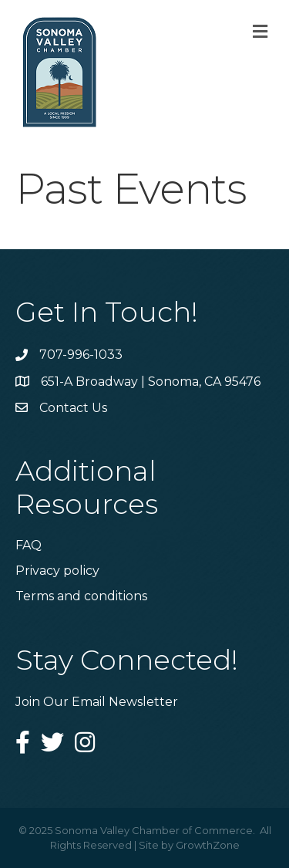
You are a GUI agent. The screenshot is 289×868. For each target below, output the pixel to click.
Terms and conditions (81, 596)
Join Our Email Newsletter (97, 702)
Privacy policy (57, 571)
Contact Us (73, 408)
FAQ (29, 545)
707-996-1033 (81, 355)
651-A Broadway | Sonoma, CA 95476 (151, 382)
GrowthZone (208, 845)
